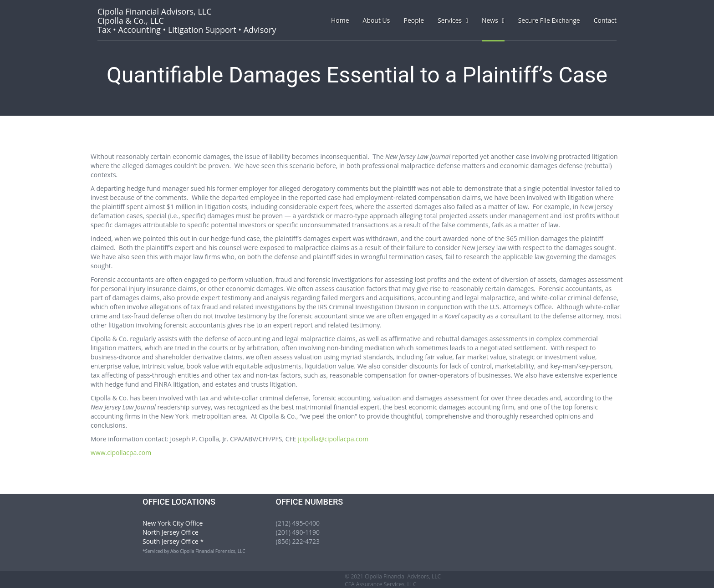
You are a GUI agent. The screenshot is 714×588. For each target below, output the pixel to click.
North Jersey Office (171, 532)
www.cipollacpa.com (121, 453)
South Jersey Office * (173, 541)
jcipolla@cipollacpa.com (333, 439)
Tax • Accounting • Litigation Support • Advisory (187, 20)
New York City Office (173, 523)
